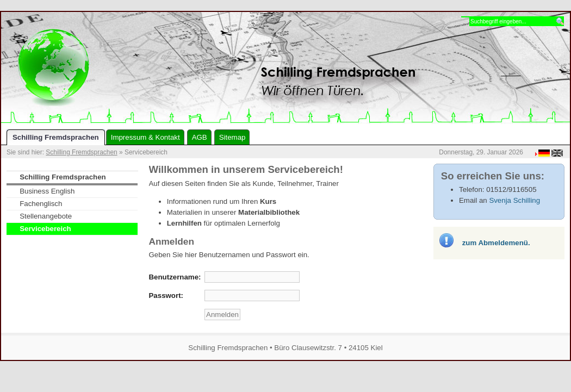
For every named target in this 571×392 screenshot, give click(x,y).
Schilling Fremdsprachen (81, 152)
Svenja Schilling (514, 200)
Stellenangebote (46, 216)
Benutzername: (175, 277)
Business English (47, 191)
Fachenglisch (41, 204)
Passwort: (166, 295)
